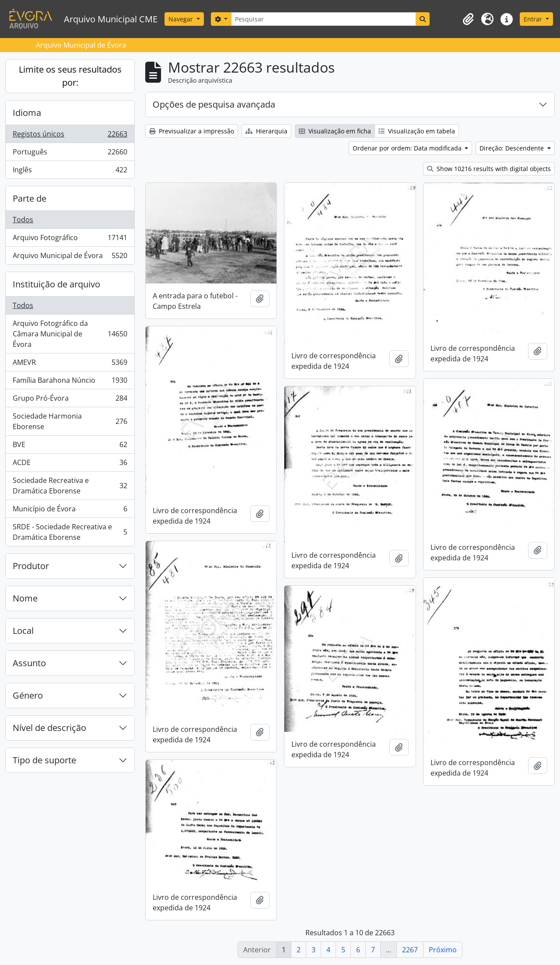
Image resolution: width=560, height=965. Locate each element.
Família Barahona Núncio (70, 382)
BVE (70, 446)
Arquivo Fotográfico (70, 240)
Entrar (534, 19)
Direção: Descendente (513, 148)
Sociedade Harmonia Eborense (70, 421)
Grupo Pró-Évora (70, 400)
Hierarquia (266, 131)
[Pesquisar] (323, 19)
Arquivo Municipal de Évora (70, 257)
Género (28, 695)
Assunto (29, 663)
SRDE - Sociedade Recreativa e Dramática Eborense (70, 532)
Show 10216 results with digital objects (489, 169)
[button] (468, 19)
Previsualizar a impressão (192, 131)
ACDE (70, 464)
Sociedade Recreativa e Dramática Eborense (70, 486)
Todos (23, 220)
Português (70, 154)
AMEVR (70, 364)
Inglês (70, 171)
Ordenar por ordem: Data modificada (408, 148)
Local (23, 631)
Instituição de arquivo (56, 284)
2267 (410, 950)
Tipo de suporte (44, 760)
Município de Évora (70, 511)
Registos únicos (70, 136)
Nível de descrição (49, 728)
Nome (25, 598)
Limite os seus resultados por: (70, 76)
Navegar (182, 19)
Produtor (31, 566)
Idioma (27, 113)
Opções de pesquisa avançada (214, 104)
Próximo (443, 950)
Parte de (30, 198)
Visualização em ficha (335, 131)
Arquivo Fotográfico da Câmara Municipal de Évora (70, 334)
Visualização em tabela (417, 131)
